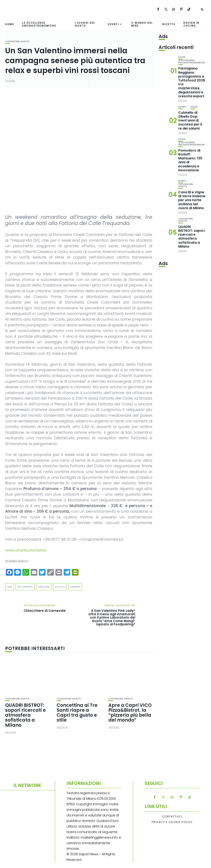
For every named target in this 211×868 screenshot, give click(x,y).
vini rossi (60, 587)
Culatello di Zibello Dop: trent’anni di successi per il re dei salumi (190, 121)
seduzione (44, 587)
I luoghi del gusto (85, 24)
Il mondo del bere (142, 24)
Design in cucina (191, 24)
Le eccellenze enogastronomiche (39, 24)
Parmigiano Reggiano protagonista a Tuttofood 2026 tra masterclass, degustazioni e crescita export (192, 82)
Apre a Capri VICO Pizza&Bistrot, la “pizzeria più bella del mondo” (130, 713)
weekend (75, 587)
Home (10, 24)
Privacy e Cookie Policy (172, 822)
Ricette (169, 24)
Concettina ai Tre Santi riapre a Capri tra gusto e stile (77, 713)
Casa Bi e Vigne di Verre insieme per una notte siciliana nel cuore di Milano (192, 200)
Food (182, 57)
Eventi (113, 24)
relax (10, 587)
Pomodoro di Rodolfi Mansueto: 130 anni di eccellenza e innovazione (190, 160)
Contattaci (172, 817)
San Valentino (25, 587)
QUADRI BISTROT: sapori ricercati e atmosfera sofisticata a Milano (25, 715)
